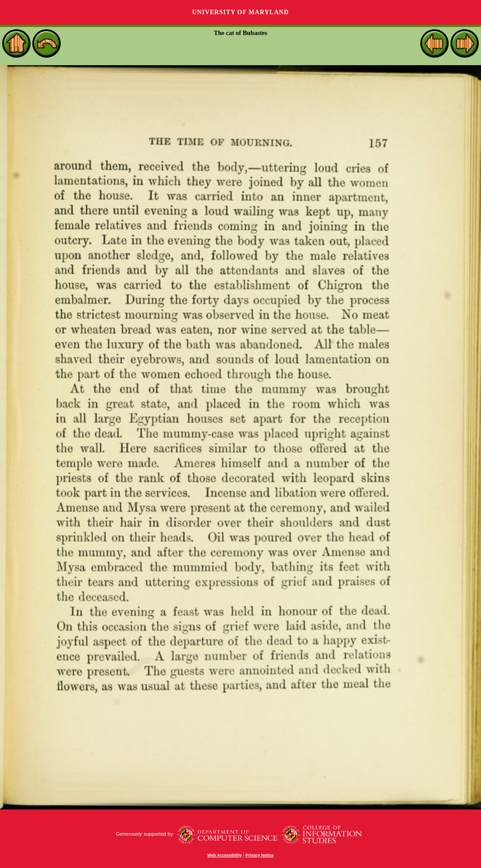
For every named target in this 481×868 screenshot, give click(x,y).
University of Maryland (240, 12)
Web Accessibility (225, 855)
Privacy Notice (260, 855)
